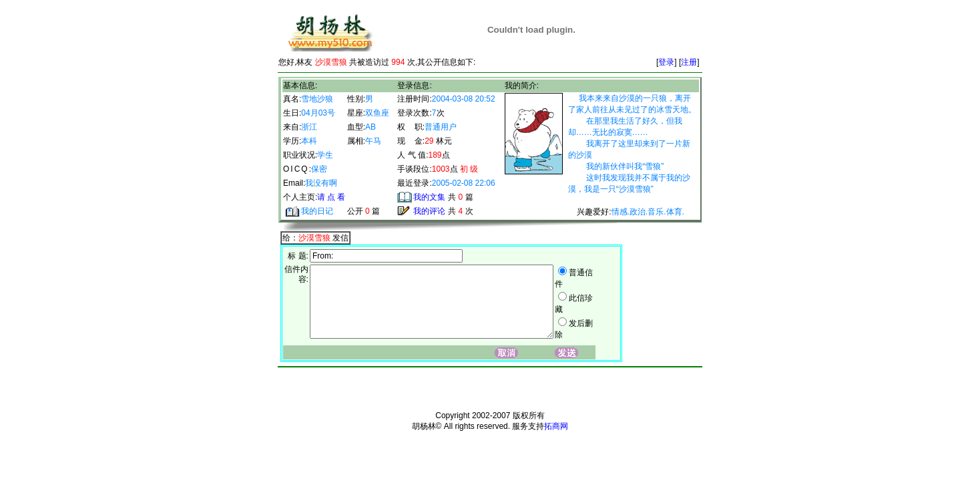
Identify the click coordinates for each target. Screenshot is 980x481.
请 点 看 (331, 197)
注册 (689, 62)
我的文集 (429, 197)
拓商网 (556, 438)
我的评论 (429, 211)
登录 (666, 62)
